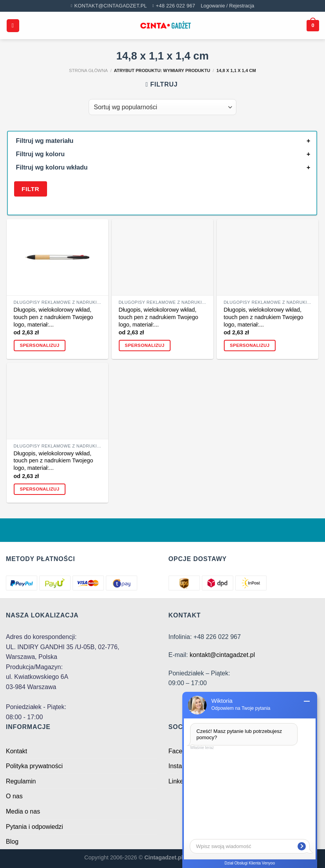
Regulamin (21, 781)
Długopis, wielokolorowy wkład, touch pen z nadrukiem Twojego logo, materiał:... (54, 317)
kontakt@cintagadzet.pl (222, 655)
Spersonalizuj (39, 345)
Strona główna (88, 70)
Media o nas (23, 811)
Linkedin (180, 781)
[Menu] (13, 26)
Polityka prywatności (34, 766)
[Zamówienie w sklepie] (162, 107)
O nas (14, 796)
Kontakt (16, 751)
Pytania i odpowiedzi (34, 827)
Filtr (30, 189)
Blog (12, 842)
